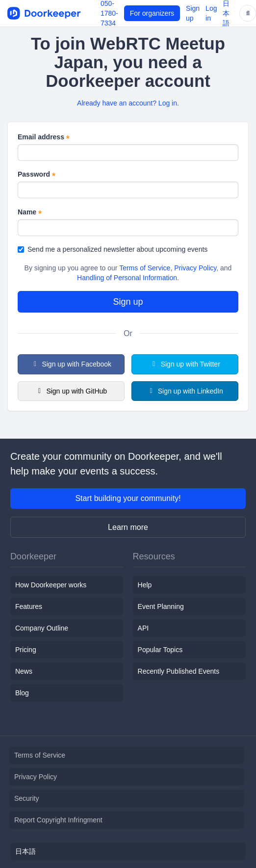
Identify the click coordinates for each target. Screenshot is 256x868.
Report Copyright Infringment (58, 820)
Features (29, 606)
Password (37, 175)
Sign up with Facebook (71, 364)
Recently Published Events (179, 671)
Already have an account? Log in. (128, 103)
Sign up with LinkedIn (185, 391)
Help (145, 585)
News (24, 671)
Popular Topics (160, 650)
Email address (44, 137)
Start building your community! (128, 498)
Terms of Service (145, 268)
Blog (22, 693)
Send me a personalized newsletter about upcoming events (113, 249)
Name (30, 212)
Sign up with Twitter (185, 364)
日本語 (26, 851)
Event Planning (161, 606)
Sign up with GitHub (71, 391)
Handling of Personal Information (127, 278)
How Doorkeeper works (51, 585)
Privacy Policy (195, 268)
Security (27, 798)
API (143, 628)
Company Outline (42, 628)
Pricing (26, 650)
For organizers (152, 13)
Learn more (128, 527)
